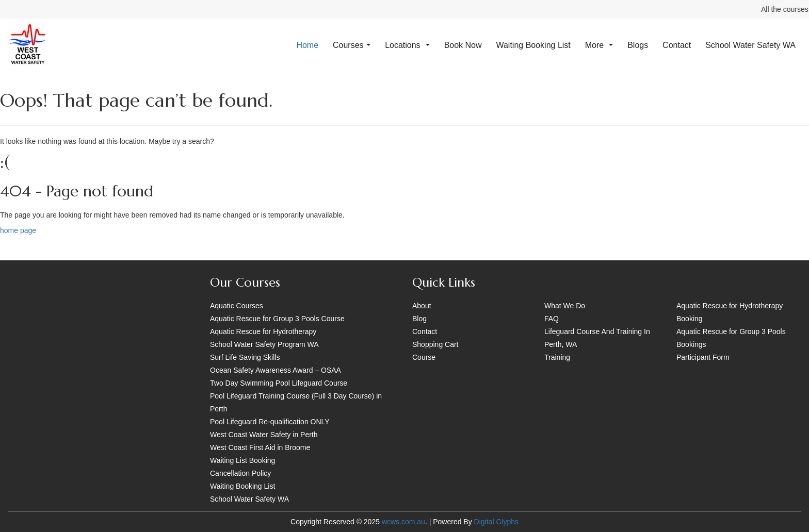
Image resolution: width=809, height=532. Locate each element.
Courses (352, 45)
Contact (677, 45)
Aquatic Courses (237, 306)
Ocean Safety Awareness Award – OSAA (276, 370)
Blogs (638, 45)
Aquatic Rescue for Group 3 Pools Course (277, 319)
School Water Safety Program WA (264, 344)
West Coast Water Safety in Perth (264, 435)
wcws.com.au (403, 522)
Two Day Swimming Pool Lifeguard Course (279, 383)
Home (307, 45)
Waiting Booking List (533, 45)
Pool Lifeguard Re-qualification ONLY (270, 422)
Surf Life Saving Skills (245, 357)
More (599, 45)
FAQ (552, 319)
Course (424, 357)
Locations (407, 45)
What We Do (565, 306)
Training (557, 357)
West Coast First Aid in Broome (260, 447)
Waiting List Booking (242, 460)
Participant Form (703, 357)
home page (18, 230)
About (422, 306)
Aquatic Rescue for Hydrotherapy (263, 331)
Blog (419, 319)
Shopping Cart (435, 344)
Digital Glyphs (496, 522)
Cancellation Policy (240, 473)
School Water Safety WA (750, 45)
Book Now (463, 45)
